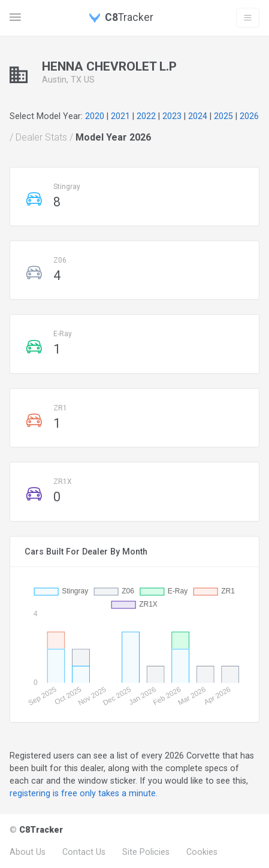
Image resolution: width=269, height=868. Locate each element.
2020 (95, 116)
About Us (28, 852)
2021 (120, 116)
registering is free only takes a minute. (84, 793)
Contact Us (84, 852)
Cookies (202, 852)
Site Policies (146, 852)
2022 (146, 116)
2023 (172, 116)
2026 (249, 116)
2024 (198, 116)
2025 (223, 116)
